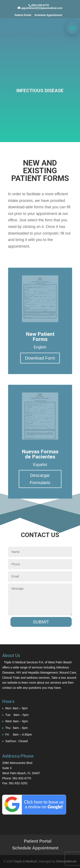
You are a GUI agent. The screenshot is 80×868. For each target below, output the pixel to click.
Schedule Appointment (48, 15)
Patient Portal (23, 15)
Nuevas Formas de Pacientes (40, 454)
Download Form (40, 358)
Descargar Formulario (40, 479)
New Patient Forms (40, 337)
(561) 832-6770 (40, 5)
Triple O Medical (25, 861)
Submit (41, 622)
